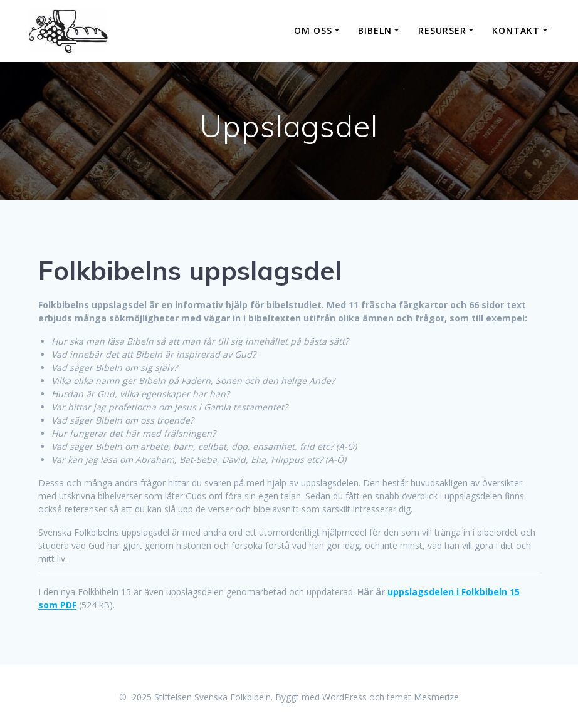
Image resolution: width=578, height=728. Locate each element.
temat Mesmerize (423, 697)
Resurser (442, 30)
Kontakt (516, 30)
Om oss (313, 30)
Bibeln (375, 30)
